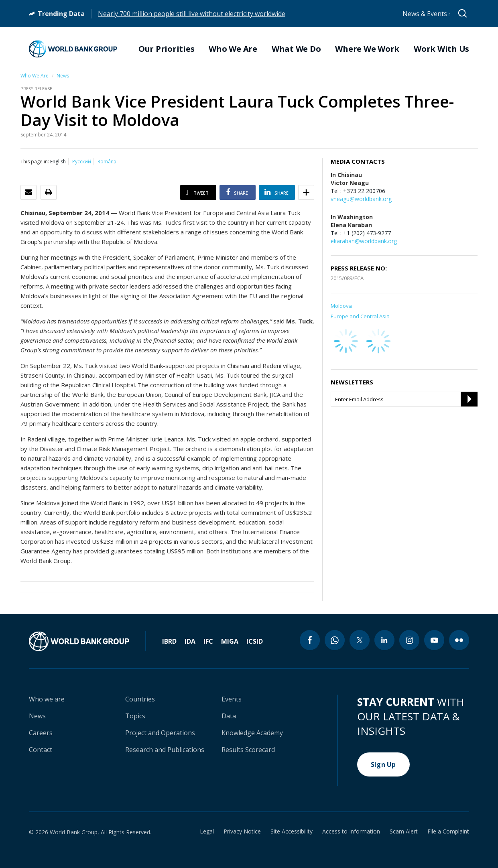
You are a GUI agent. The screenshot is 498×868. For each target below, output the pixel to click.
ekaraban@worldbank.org (364, 241)
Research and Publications (165, 750)
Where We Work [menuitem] (367, 49)
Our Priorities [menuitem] (167, 49)
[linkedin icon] (384, 640)
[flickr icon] (459, 640)
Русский (82, 162)
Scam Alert (404, 831)
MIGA (230, 641)
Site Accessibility (292, 831)
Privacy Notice (242, 831)
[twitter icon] (360, 640)
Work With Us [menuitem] (441, 49)
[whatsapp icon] (335, 640)
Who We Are (35, 76)
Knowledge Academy (252, 733)
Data (229, 716)
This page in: (35, 162)
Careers (41, 733)
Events (232, 699)
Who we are (47, 699)
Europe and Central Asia (360, 316)
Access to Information (351, 831)
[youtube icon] (434, 640)
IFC (208, 641)
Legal (207, 831)
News (63, 76)
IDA (190, 641)
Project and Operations (160, 733)
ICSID (255, 641)
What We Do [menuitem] (296, 49)
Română (107, 162)
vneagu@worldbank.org (361, 199)
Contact (41, 750)
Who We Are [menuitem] (233, 49)
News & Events (426, 14)
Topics (135, 716)
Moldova (341, 306)
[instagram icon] (409, 640)
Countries (140, 699)
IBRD (169, 641)
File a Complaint (448, 831)
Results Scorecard (248, 750)
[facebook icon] (310, 640)
